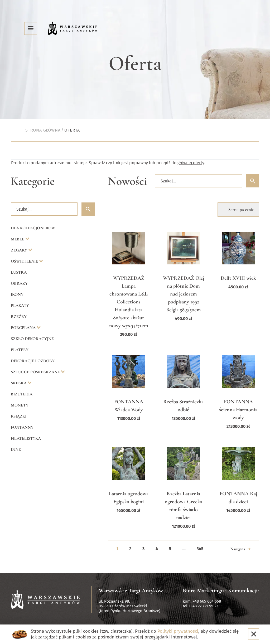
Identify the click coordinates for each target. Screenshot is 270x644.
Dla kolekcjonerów (33, 228)
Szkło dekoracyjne (32, 339)
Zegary (20, 250)
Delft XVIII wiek (238, 278)
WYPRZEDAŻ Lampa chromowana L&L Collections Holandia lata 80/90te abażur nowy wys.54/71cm (129, 302)
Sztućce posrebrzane (36, 372)
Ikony (17, 294)
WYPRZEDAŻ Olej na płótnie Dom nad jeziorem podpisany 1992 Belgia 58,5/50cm (184, 294)
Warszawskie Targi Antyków (131, 590)
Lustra (19, 272)
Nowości (127, 181)
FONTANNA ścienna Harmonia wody (238, 410)
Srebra (19, 383)
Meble (18, 239)
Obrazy (19, 283)
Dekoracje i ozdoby (33, 361)
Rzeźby (19, 317)
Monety (20, 405)
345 (200, 549)
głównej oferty (191, 163)
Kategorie (33, 181)
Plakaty (20, 306)
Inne (16, 449)
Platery (20, 350)
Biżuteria (22, 394)
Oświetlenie (25, 261)
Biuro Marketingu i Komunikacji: (221, 590)
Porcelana (24, 328)
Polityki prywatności (178, 631)
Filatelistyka (26, 438)
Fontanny (22, 427)
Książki (19, 416)
